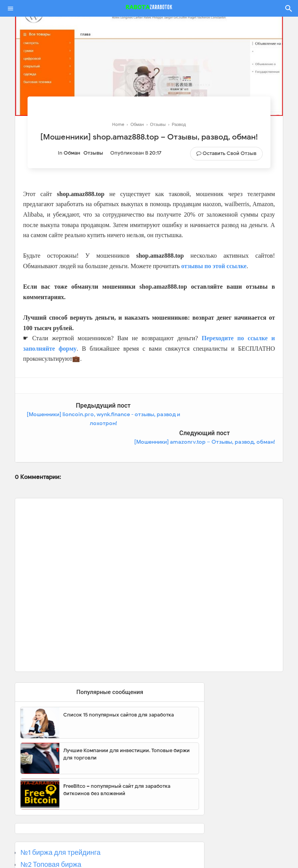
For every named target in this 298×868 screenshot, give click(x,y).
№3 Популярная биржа (57, 849)
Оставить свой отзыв (230, 153)
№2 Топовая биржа (51, 837)
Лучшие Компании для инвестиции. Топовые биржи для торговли (126, 727)
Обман (72, 153)
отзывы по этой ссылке (214, 266)
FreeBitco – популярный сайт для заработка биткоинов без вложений (117, 762)
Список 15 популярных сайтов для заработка (119, 687)
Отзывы (93, 153)
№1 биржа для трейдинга (60, 825)
